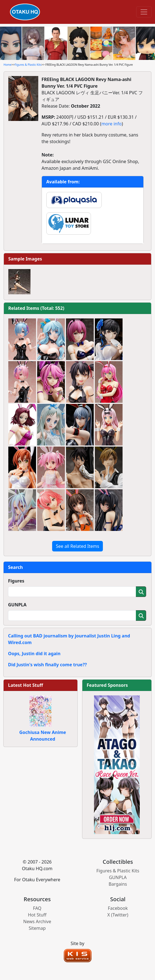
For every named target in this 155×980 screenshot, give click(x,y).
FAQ (37, 908)
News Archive (37, 921)
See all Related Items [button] (77, 546)
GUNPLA (17, 605)
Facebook (118, 908)
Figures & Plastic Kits (28, 65)
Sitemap (37, 928)
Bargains (118, 884)
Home (7, 65)
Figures (16, 581)
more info (111, 124)
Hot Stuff (37, 915)
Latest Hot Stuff (26, 685)
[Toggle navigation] (144, 12)
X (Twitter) (118, 915)
